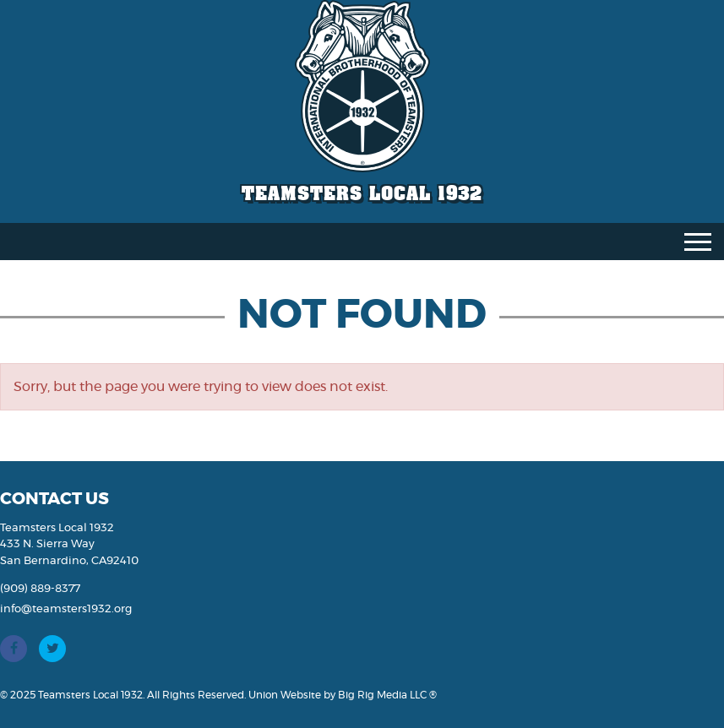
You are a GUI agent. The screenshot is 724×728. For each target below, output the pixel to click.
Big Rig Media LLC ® (387, 695)
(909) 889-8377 (40, 589)
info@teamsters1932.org (66, 609)
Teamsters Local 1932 (362, 193)
